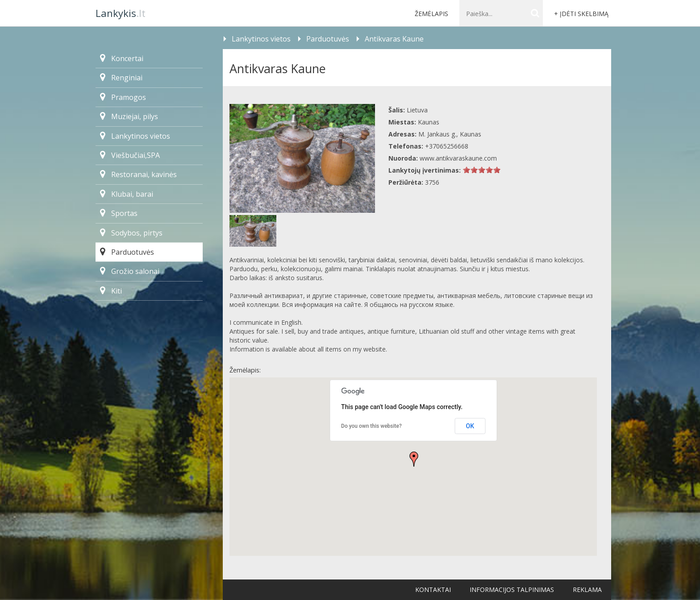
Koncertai (122, 58)
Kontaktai (433, 590)
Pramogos (123, 97)
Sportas (119, 213)
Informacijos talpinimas (512, 590)
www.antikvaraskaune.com (458, 158)
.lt (121, 13)
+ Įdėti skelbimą (581, 14)
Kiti (111, 291)
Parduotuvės (127, 252)
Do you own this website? (371, 426)
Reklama (587, 590)
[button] (414, 459)
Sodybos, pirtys (131, 233)
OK (470, 426)
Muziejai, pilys (129, 116)
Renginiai (121, 78)
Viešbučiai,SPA (130, 155)
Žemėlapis (431, 14)
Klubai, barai (127, 194)
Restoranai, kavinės (138, 174)
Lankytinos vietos (135, 136)
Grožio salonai (130, 271)
